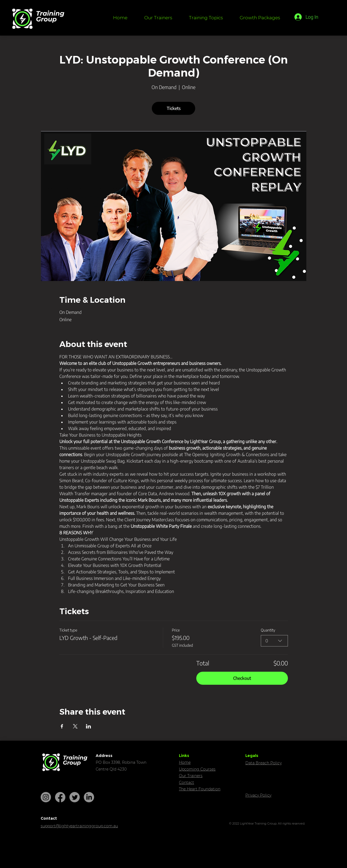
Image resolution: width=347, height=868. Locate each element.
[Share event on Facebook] (62, 726)
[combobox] (274, 641)
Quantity (268, 630)
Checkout (242, 678)
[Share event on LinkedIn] (89, 726)
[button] (206, 18)
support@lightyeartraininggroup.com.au (79, 826)
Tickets (174, 108)
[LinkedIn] (89, 797)
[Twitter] (75, 797)
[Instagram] (46, 797)
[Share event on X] (75, 726)
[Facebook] (60, 797)
